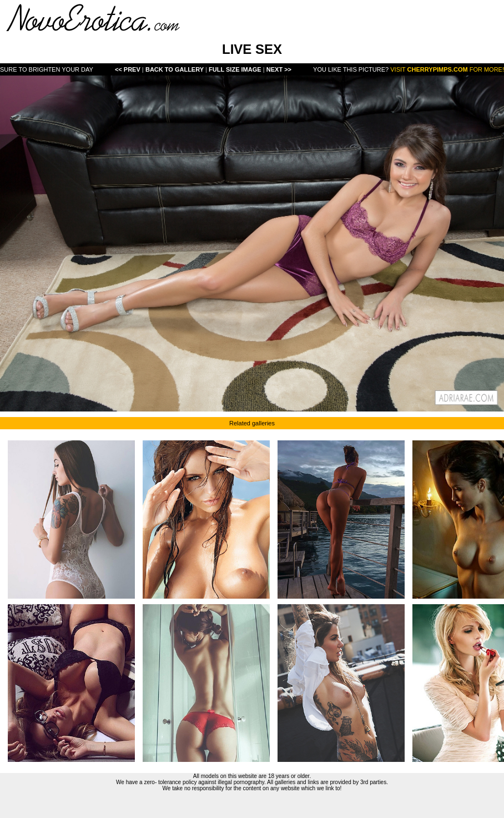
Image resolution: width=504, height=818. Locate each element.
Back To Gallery (175, 69)
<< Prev (128, 69)
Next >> (279, 69)
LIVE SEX (252, 49)
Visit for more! (447, 69)
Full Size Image (236, 69)
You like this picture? (351, 69)
